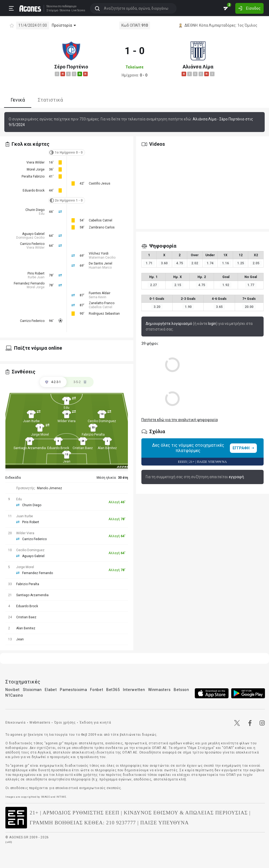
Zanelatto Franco (102, 303)
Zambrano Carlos (102, 227)
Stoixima (50, 6)
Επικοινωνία (16, 723)
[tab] (80, 382)
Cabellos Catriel (101, 220)
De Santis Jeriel (101, 263)
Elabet (51, 690)
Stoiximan (32, 690)
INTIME (61, 797)
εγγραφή (236, 477)
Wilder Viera (67, 421)
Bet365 (113, 690)
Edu (42, 214)
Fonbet (97, 690)
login (212, 324)
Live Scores (76, 10)
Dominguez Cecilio (30, 238)
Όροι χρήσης (65, 723)
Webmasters (40, 723)
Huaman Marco (100, 268)
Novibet (13, 690)
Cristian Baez (83, 448)
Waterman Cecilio (102, 258)
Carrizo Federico (32, 244)
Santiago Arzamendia (30, 448)
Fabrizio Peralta (93, 435)
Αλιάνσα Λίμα (198, 67)
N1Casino (14, 695)
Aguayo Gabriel (33, 234)
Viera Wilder (35, 162)
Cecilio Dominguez (102, 421)
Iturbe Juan (36, 277)
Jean (67, 461)
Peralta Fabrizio (33, 176)
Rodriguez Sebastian (104, 314)
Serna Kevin (98, 297)
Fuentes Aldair (100, 293)
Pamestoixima (73, 690)
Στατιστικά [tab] (50, 100)
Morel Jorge (36, 169)
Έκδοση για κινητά (95, 723)
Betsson (181, 690)
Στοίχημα (50, 10)
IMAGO (46, 797)
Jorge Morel (40, 435)
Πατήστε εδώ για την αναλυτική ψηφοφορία (180, 420)
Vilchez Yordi (99, 254)
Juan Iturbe (31, 421)
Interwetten (134, 690)
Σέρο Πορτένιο (71, 67)
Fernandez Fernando (29, 283)
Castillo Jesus (100, 183)
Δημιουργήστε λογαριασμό (169, 324)
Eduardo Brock (34, 190)
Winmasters (159, 690)
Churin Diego (35, 210)
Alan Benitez (107, 448)
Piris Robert (36, 273)
